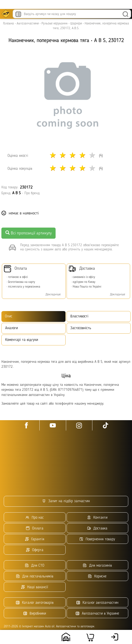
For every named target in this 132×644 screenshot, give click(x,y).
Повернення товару (97, 539)
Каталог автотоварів (35, 603)
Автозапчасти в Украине (97, 614)
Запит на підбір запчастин (66, 501)
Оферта (35, 550)
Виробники (35, 614)
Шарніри (76, 24)
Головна (8, 24)
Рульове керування (55, 24)
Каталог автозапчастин (97, 603)
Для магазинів (97, 566)
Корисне (97, 576)
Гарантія (35, 539)
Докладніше (53, 294)
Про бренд (32, 193)
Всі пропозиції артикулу (28, 233)
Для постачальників (35, 576)
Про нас (35, 518)
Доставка (97, 528)
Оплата (35, 528)
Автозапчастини (28, 24)
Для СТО (35, 566)
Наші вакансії (35, 587)
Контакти (97, 518)
